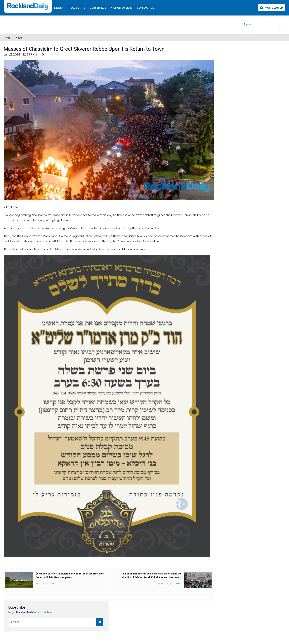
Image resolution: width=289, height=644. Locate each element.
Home (7, 38)
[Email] (56, 622)
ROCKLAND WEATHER (37, 23)
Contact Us (147, 8)
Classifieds (98, 8)
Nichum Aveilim (122, 8)
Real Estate (77, 8)
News (59, 8)
